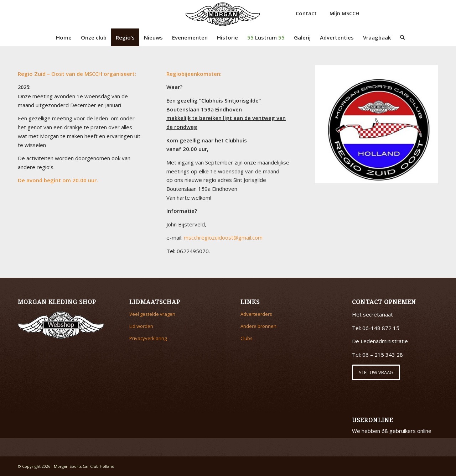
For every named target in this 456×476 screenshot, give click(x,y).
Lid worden (141, 326)
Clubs (247, 338)
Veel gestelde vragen (152, 314)
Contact (306, 13)
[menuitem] (64, 37)
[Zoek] (400, 37)
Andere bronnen (258, 326)
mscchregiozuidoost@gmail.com (223, 237)
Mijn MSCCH (344, 13)
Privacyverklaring (148, 338)
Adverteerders (256, 314)
